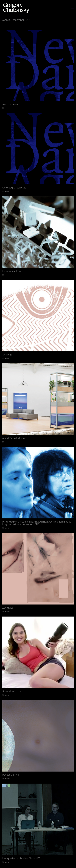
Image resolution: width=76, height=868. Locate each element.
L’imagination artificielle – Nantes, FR (21, 859)
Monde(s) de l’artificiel (14, 438)
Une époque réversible (14, 188)
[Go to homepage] (17, 8)
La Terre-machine (12, 271)
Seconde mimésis (12, 691)
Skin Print (7, 355)
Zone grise (8, 608)
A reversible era (10, 104)
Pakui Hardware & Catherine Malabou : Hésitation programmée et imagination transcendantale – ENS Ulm (37, 523)
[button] (72, 8)
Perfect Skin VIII (11, 775)
